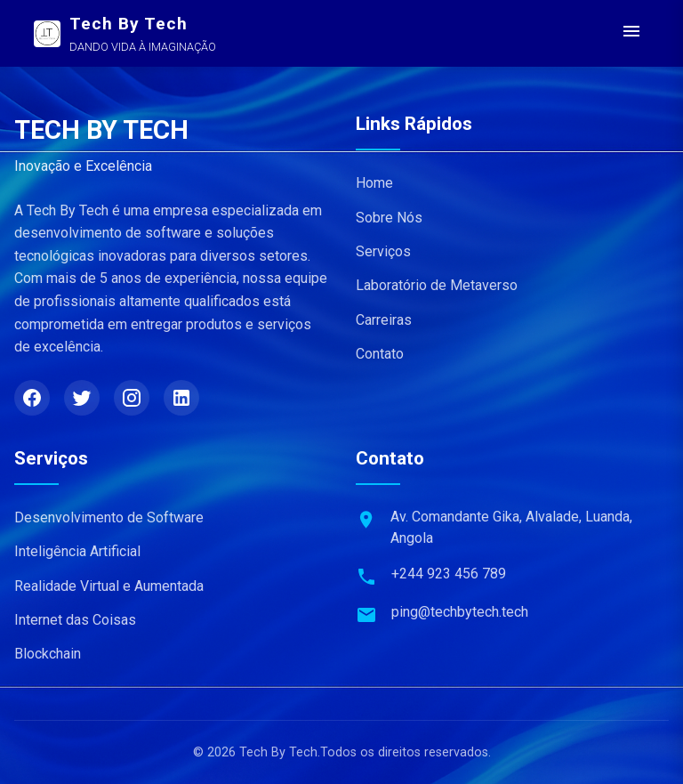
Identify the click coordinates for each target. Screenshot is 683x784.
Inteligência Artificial (77, 551)
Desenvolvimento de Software (109, 517)
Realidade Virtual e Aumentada (109, 586)
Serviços (383, 251)
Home (374, 183)
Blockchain (48, 654)
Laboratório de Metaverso (437, 285)
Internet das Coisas (75, 620)
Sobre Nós (389, 218)
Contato (380, 354)
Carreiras (384, 320)
